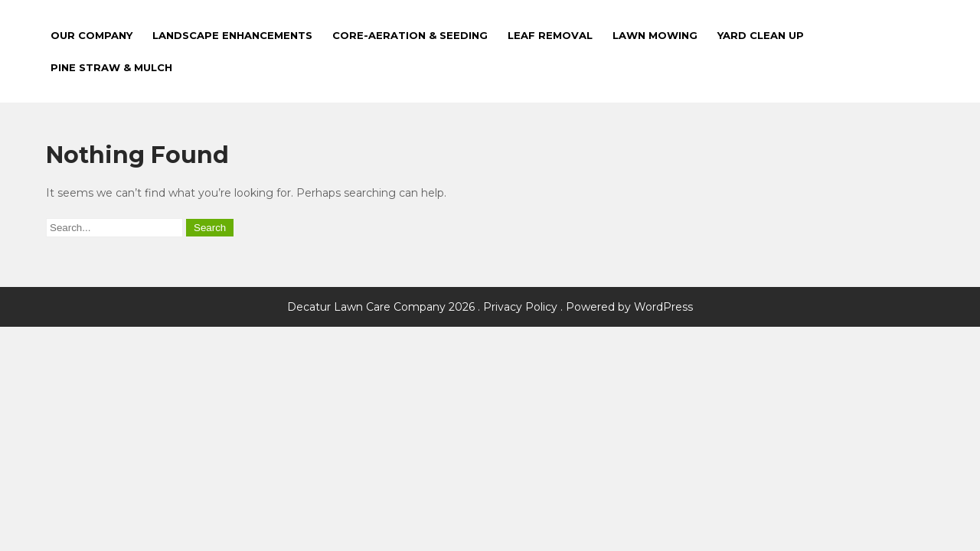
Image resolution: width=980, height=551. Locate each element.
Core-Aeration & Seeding (410, 35)
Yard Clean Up (761, 35)
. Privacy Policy (518, 307)
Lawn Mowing (655, 35)
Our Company (91, 35)
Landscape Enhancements (232, 35)
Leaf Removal (550, 35)
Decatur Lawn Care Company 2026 (382, 307)
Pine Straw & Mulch (111, 67)
